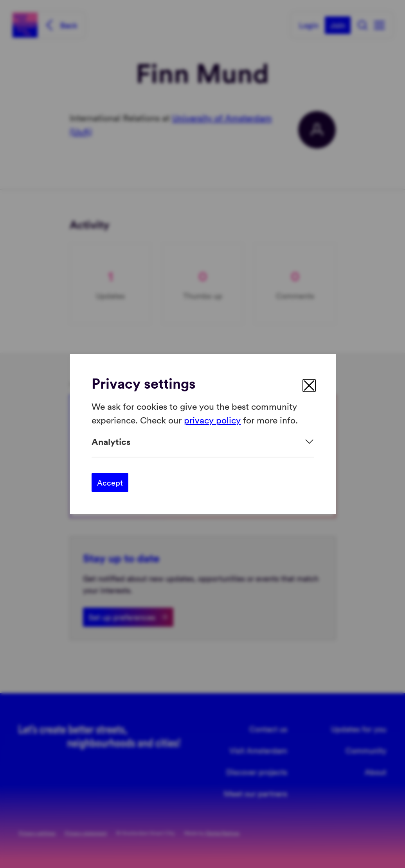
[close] (309, 386)
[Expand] (203, 442)
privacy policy (212, 419)
